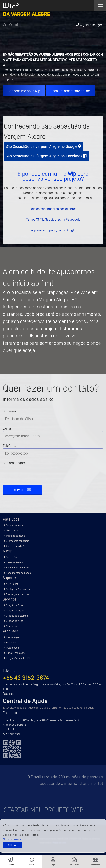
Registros (10, 642)
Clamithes (10, 626)
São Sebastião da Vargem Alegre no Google (43, 146)
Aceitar (13, 845)
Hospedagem (12, 637)
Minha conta (12, 530)
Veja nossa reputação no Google (53, 230)
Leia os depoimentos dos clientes (53, 209)
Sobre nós (10, 557)
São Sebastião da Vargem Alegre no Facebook (46, 156)
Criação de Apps (14, 621)
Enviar (22, 489)
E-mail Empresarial (15, 653)
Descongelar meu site (17, 594)
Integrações (11, 648)
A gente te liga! (89, 25)
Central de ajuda (14, 525)
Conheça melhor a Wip (24, 91)
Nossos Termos (12, 839)
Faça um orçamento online (70, 91)
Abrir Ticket (11, 584)
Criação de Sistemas (16, 616)
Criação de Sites (14, 605)
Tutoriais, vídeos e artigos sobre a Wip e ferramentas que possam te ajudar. (48, 708)
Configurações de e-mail (18, 589)
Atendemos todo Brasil (17, 568)
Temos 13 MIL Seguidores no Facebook (53, 219)
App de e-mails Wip (15, 546)
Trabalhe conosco (14, 536)
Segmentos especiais (17, 541)
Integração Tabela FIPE (17, 658)
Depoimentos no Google (18, 573)
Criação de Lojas (14, 611)
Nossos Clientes (13, 562)
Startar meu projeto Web (44, 810)
